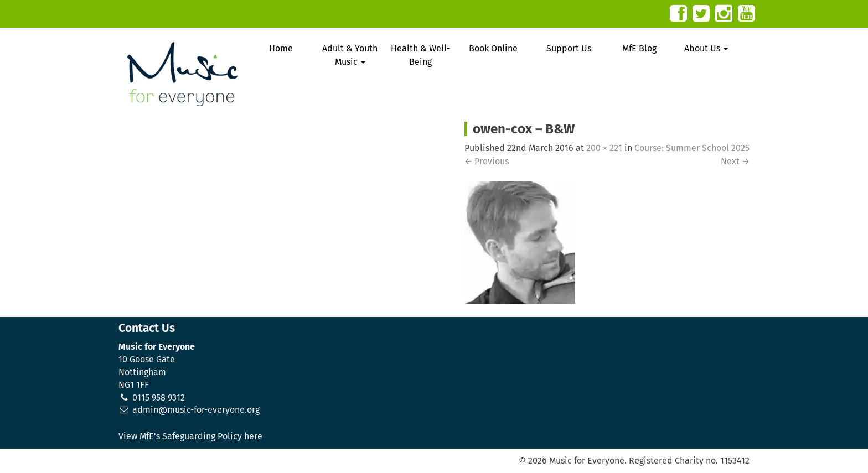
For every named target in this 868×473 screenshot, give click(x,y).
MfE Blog (639, 48)
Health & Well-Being (420, 55)
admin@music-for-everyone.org (196, 410)
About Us (706, 48)
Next (735, 161)
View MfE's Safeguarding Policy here (190, 436)
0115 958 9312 (159, 397)
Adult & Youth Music (350, 55)
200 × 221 (604, 148)
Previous (487, 161)
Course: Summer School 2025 (692, 148)
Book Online (493, 48)
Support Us (569, 48)
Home (281, 48)
